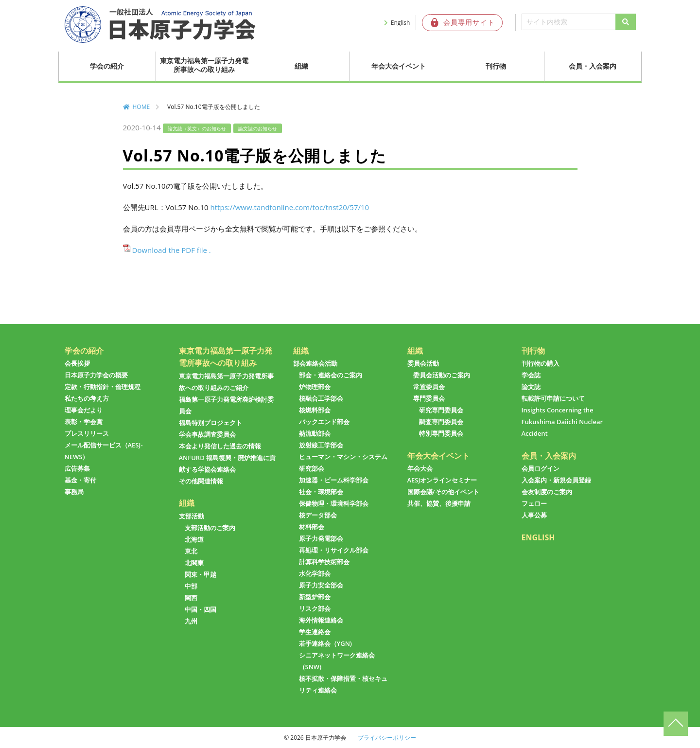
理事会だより (84, 410)
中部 (191, 586)
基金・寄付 (80, 480)
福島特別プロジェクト (210, 423)
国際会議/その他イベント (443, 492)
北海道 (194, 539)
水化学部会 (315, 573)
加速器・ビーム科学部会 (334, 480)
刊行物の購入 (541, 363)
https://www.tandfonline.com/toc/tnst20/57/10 (290, 207)
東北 (191, 551)
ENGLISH (538, 537)
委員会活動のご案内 (442, 375)
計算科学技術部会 (324, 562)
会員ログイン (541, 468)
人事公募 (534, 515)
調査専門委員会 (441, 422)
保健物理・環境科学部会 (334, 503)
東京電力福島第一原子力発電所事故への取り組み (204, 65)
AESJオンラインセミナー (442, 480)
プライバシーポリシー (387, 738)
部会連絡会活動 (315, 363)
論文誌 (531, 387)
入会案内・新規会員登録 (556, 480)
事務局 (74, 492)
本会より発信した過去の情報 (220, 446)
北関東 (194, 563)
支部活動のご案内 (210, 528)
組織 (301, 66)
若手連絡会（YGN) (325, 643)
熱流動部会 (315, 433)
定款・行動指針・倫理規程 (103, 387)
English (401, 23)
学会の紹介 (107, 66)
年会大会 (420, 468)
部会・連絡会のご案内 (331, 375)
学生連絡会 (315, 632)
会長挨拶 (77, 363)
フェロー (534, 503)
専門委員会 (429, 398)
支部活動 (192, 516)
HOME (141, 107)
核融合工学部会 (321, 398)
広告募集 (77, 468)
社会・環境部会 (321, 492)
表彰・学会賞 (84, 422)
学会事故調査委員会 (207, 434)
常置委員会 (429, 387)
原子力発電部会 (321, 538)
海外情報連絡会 (321, 620)
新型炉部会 (315, 597)
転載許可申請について (553, 398)
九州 (191, 621)
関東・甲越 (201, 574)
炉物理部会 (315, 387)
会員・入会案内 (593, 66)
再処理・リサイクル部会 (334, 550)
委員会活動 (423, 363)
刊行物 (496, 66)
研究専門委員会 (441, 410)
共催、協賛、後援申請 (439, 503)
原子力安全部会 (321, 585)
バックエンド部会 (324, 422)
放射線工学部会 (321, 445)
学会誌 (531, 375)
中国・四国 (201, 609)
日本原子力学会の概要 (96, 375)
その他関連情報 (201, 481)
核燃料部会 (315, 410)
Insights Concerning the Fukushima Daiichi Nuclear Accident (562, 422)
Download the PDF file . (172, 250)
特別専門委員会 (441, 433)
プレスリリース (87, 433)
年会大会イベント (399, 66)
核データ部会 (318, 515)
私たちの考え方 (87, 398)
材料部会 (312, 527)
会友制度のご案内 (547, 492)
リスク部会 (315, 608)
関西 (191, 598)
